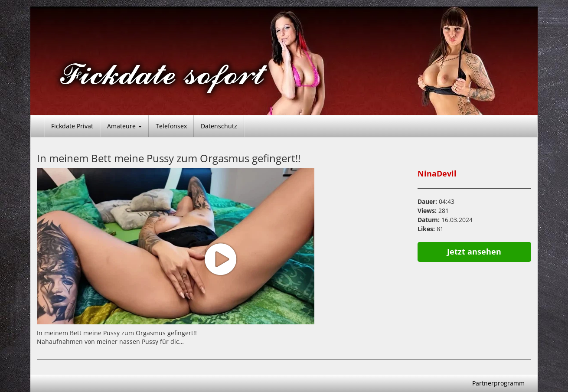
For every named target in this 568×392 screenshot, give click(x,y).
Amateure (124, 126)
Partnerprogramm (498, 383)
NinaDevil (437, 173)
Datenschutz (219, 126)
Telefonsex (171, 126)
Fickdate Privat (72, 126)
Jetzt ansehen (474, 252)
